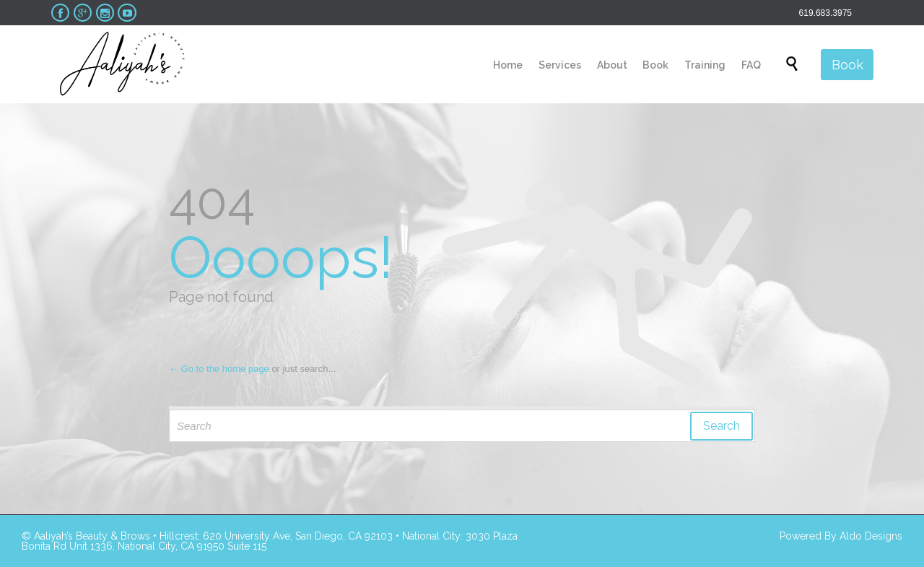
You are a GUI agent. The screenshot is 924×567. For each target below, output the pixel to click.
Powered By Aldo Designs (841, 536)
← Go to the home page (219, 369)
